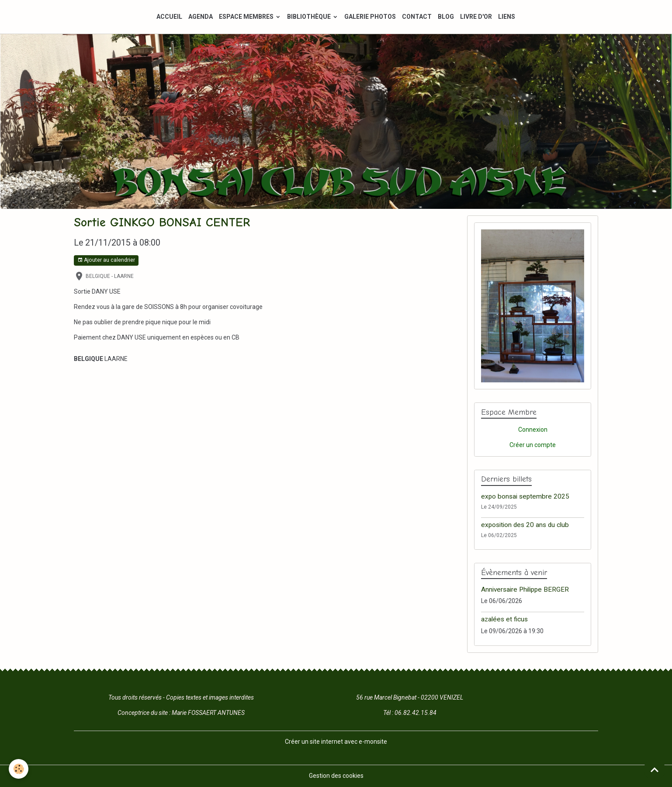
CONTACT (417, 17)
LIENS (507, 17)
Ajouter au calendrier (106, 260)
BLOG (446, 17)
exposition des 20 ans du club (525, 525)
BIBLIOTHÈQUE (310, 17)
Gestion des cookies (336, 776)
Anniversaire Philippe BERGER (525, 589)
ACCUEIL (169, 17)
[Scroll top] (655, 770)
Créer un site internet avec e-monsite (336, 742)
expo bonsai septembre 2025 (525, 496)
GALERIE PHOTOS (370, 17)
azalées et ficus (504, 619)
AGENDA (201, 17)
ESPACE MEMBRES (247, 17)
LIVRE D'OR (476, 17)
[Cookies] (19, 769)
